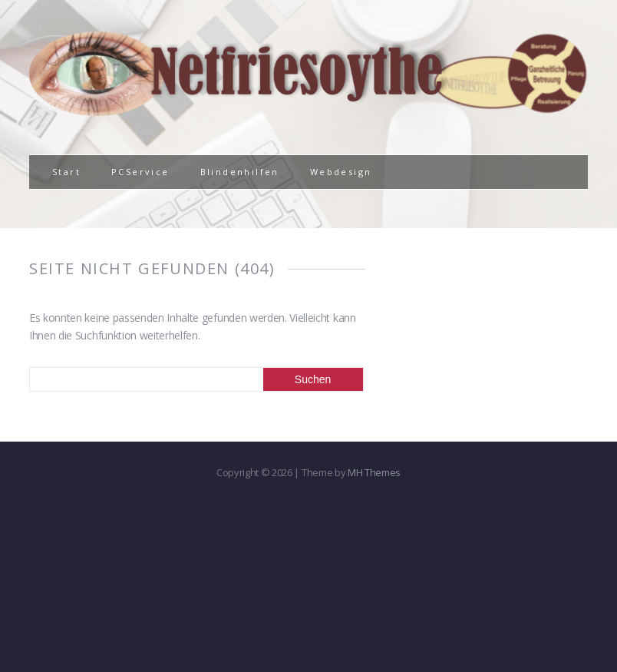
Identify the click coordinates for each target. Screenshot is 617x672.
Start (66, 172)
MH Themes (374, 472)
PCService (140, 172)
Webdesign (341, 172)
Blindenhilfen (240, 172)
